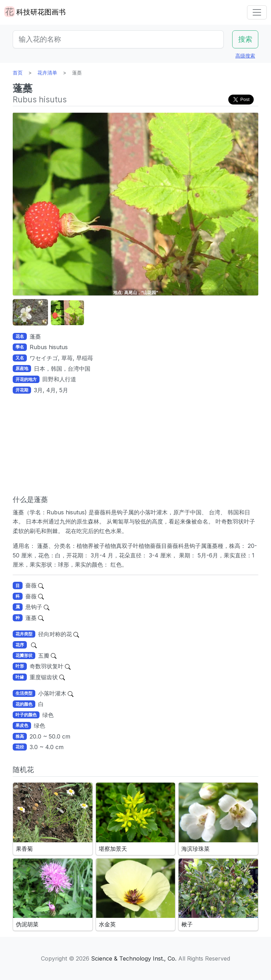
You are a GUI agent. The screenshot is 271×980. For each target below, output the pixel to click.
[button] (30, 313)
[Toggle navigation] (257, 12)
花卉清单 (47, 73)
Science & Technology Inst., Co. (134, 958)
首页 (18, 73)
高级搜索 (245, 56)
